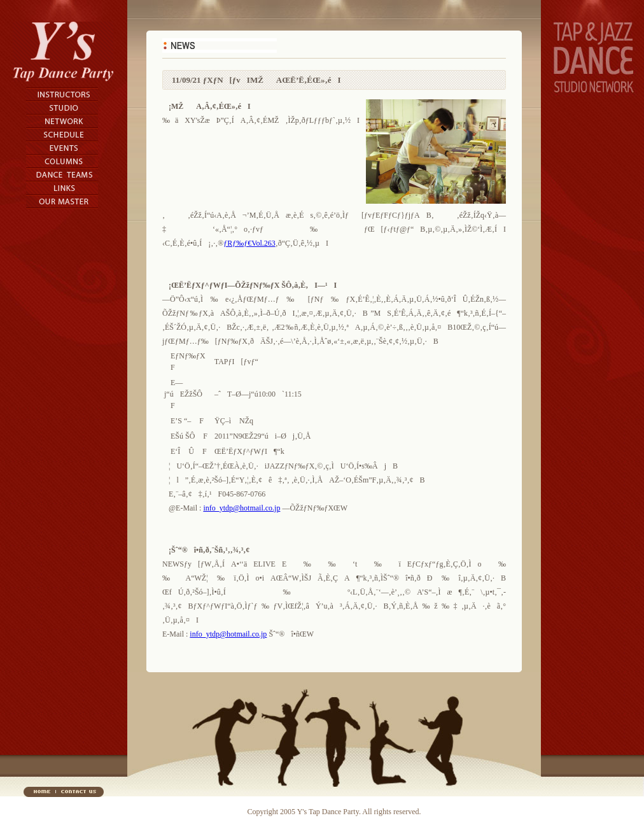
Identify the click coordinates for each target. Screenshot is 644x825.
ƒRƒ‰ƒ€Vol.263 (249, 243)
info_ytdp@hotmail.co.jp (241, 508)
